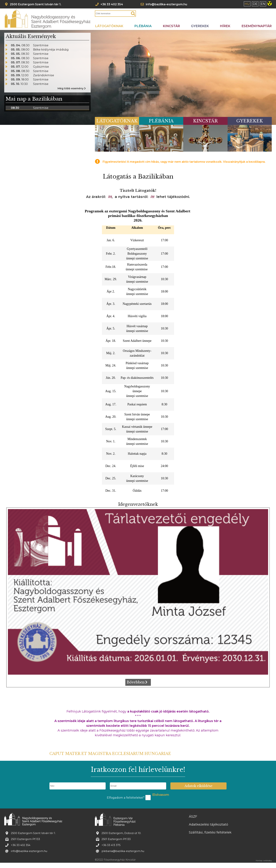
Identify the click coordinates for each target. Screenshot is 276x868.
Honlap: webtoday (264, 861)
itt (110, 197)
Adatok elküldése (198, 786)
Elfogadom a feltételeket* (126, 798)
